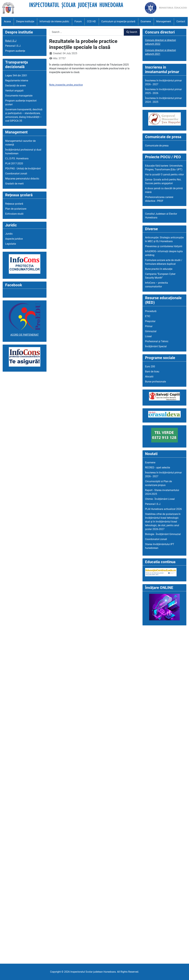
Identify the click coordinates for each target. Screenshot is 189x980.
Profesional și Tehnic (157, 341)
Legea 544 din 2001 (16, 75)
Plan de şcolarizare (16, 209)
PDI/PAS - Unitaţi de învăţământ (23, 169)
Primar (149, 326)
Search (132, 32)
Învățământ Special (156, 346)
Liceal (148, 336)
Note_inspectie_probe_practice (66, 85)
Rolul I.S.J (11, 41)
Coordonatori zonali (16, 174)
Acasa (7, 21)
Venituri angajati (14, 91)
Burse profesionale (155, 382)
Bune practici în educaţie (159, 269)
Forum (78, 21)
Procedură (151, 311)
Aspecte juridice (14, 239)
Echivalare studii (14, 214)
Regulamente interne (17, 81)
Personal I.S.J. (13, 46)
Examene (146, 21)
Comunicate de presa (157, 146)
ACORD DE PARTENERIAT (25, 335)
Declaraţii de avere (15, 86)
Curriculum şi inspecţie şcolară (118, 21)
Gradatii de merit (14, 184)
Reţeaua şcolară (14, 204)
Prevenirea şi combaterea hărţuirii (164, 246)
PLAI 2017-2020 (14, 163)
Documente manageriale (19, 96)
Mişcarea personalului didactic (22, 179)
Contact (181, 21)
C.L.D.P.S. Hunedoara (17, 158)
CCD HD (91, 21)
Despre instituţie (25, 21)
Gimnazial (151, 331)
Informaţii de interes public (54, 21)
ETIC (148, 316)
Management (164, 21)
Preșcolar (150, 321)
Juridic (9, 234)
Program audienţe (15, 51)
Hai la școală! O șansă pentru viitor (164, 174)
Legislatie (11, 244)
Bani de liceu (152, 372)
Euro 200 (150, 366)
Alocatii (149, 377)
